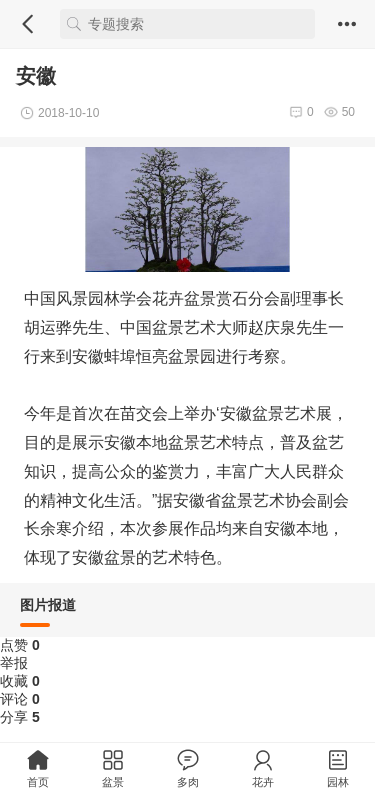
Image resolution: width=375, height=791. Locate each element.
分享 (20, 717)
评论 (20, 699)
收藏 (20, 681)
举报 (14, 663)
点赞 (20, 645)
